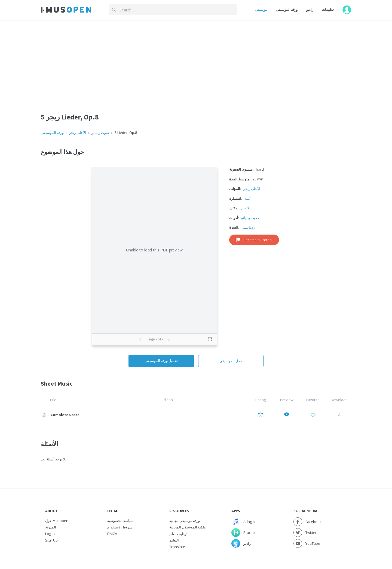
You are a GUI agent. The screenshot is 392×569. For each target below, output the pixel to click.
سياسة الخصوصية (120, 521)
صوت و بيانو (100, 133)
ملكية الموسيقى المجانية (188, 527)
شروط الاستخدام (120, 527)
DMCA (112, 534)
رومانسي (248, 227)
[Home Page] (66, 10)
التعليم (174, 540)
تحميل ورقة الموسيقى (161, 361)
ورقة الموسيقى (287, 10)
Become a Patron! (254, 240)
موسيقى (261, 10)
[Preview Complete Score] (287, 415)
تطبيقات (328, 10)
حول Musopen (57, 521)
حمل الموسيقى (231, 361)
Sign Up (51, 540)
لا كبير (245, 208)
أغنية (248, 198)
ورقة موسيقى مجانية (185, 521)
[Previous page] (140, 339)
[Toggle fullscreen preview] (210, 339)
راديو (310, 10)
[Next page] (169, 339)
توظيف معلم (178, 534)
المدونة (51, 527)
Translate (177, 547)
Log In (50, 534)
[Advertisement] (196, 61)
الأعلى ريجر (78, 133)
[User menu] (347, 10)
